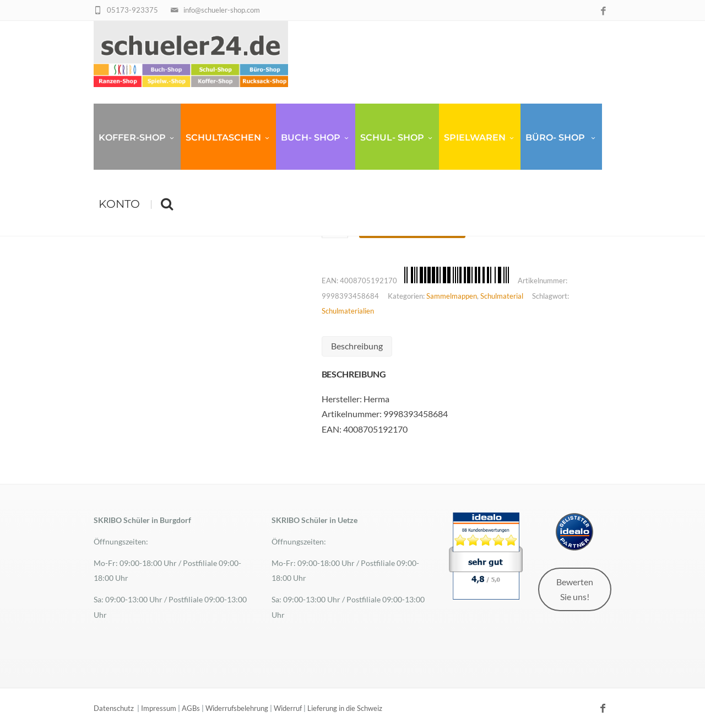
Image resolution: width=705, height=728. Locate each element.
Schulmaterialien (348, 311)
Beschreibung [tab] (357, 346)
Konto (119, 204)
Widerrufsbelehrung (237, 708)
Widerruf (288, 708)
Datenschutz (114, 708)
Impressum (159, 708)
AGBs (191, 708)
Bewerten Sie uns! (575, 589)
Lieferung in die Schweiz (345, 708)
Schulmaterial (502, 296)
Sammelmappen (452, 296)
